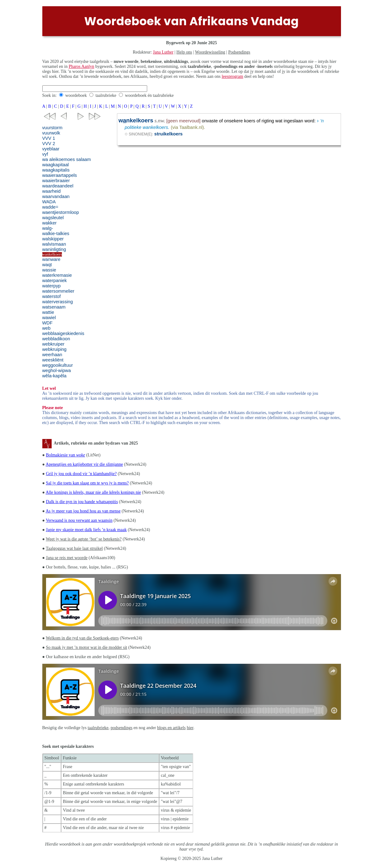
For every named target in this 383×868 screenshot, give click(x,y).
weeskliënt (53, 360)
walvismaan (54, 244)
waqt (47, 265)
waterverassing (58, 302)
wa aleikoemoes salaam (67, 159)
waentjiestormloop (61, 212)
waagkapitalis (56, 170)
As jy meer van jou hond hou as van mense (83, 511)
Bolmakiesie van (65, 455)
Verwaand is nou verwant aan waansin (79, 520)
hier (190, 728)
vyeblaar (51, 149)
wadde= (50, 207)
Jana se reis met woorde (67, 558)
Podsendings (239, 52)
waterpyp (51, 286)
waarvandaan (56, 196)
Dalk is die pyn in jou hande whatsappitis (82, 502)
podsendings (122, 728)
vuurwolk (51, 133)
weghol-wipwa (57, 370)
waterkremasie (57, 275)
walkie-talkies (56, 234)
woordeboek (76, 95)
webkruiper (54, 344)
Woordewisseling (210, 52)
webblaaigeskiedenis (63, 333)
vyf (45, 154)
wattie (48, 312)
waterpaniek (55, 281)
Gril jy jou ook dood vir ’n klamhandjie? (81, 474)
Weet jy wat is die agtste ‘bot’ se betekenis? (84, 539)
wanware (51, 259)
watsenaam (54, 307)
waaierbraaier (56, 181)
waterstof (51, 296)
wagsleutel (53, 218)
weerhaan (52, 355)
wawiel (49, 318)
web (47, 328)
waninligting (54, 249)
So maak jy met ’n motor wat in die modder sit (86, 647)
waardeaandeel (58, 186)
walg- (48, 228)
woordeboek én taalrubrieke (149, 95)
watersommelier (58, 291)
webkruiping (54, 349)
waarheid (51, 191)
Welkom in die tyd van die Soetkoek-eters (82, 638)
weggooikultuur (58, 365)
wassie (49, 270)
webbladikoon (56, 339)
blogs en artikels (171, 728)
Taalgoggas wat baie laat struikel (74, 548)
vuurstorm (52, 128)
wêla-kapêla (54, 376)
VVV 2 (49, 144)
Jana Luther (163, 52)
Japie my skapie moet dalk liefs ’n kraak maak (86, 530)
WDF (47, 323)
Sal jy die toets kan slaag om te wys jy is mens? (87, 483)
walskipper (53, 239)
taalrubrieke (106, 95)
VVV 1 (49, 138)
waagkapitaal (56, 165)
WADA (49, 202)
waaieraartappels (60, 175)
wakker (49, 223)
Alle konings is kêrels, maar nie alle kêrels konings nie (93, 492)
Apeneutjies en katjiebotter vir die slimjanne (84, 464)
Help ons (184, 52)
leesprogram (232, 76)
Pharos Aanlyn (82, 66)
